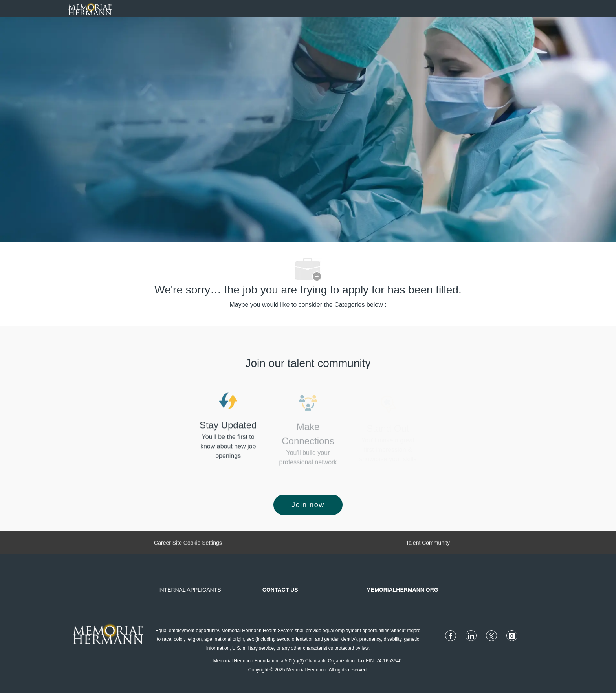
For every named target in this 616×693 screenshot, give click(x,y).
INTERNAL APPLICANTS (190, 590)
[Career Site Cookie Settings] (188, 545)
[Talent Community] (428, 545)
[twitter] (491, 636)
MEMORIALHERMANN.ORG (402, 590)
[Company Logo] (90, 8)
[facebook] (451, 636)
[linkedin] (471, 636)
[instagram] (512, 636)
